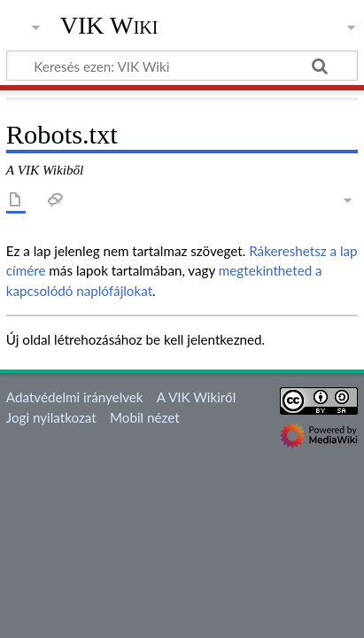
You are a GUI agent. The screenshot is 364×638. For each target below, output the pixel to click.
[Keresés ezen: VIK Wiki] (182, 66)
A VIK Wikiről (196, 397)
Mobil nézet (145, 417)
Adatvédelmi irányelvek (75, 397)
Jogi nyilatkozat (51, 417)
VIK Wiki (109, 26)
